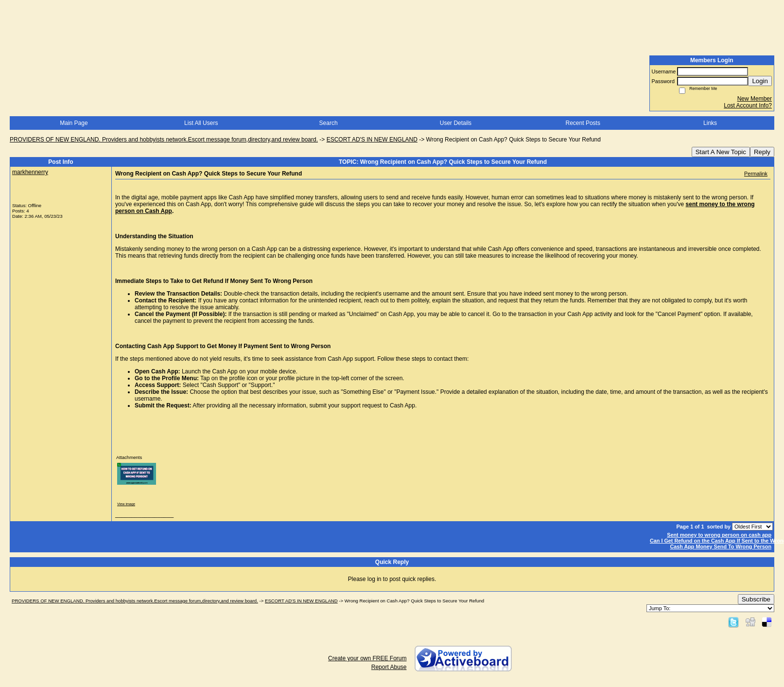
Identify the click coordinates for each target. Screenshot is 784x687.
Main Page (74, 123)
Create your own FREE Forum (367, 658)
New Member (755, 99)
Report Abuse (389, 667)
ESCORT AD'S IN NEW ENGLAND (372, 140)
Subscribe (756, 599)
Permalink (756, 174)
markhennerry (30, 172)
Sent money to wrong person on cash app (719, 535)
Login (760, 81)
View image (126, 504)
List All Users (201, 123)
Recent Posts (583, 123)
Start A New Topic (721, 152)
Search (329, 123)
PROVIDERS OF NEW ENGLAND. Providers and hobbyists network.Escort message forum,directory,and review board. (164, 140)
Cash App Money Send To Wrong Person (721, 546)
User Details (456, 123)
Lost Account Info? (748, 106)
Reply (762, 152)
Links (710, 123)
